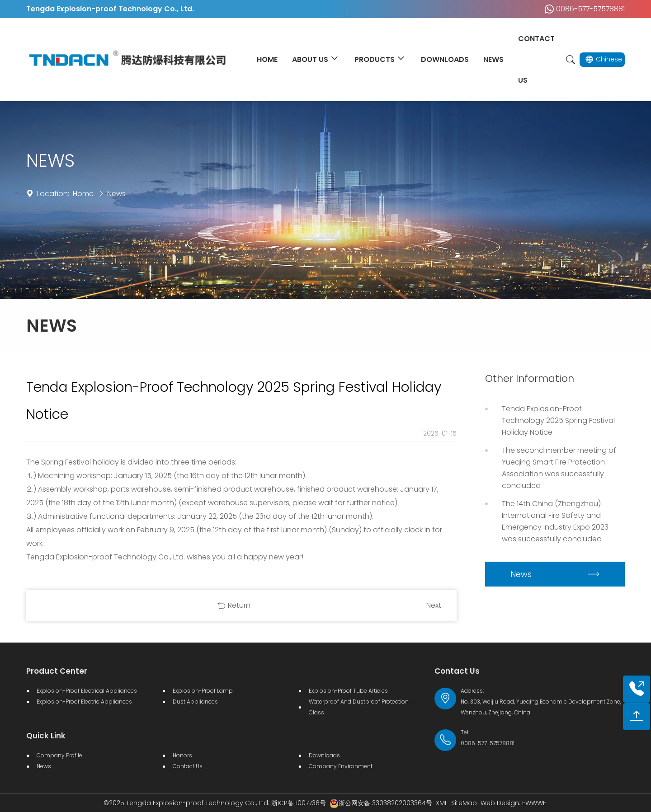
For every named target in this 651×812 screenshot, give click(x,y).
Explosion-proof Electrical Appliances (87, 691)
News (116, 194)
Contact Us (188, 766)
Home (83, 194)
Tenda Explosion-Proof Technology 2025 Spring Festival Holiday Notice (558, 420)
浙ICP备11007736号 (299, 803)
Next (434, 605)
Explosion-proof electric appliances (84, 702)
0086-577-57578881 (583, 9)
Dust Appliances (195, 702)
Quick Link (46, 736)
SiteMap (464, 803)
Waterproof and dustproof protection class (359, 707)
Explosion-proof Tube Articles (348, 691)
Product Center (57, 671)
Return (239, 605)
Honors (182, 755)
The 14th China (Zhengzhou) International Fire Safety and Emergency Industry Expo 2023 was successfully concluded (555, 521)
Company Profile (59, 755)
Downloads (324, 755)
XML (442, 803)
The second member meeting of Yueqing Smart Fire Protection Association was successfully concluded (559, 468)
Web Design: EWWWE (513, 803)
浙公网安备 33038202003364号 (381, 803)
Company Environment (341, 766)
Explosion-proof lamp (203, 691)
